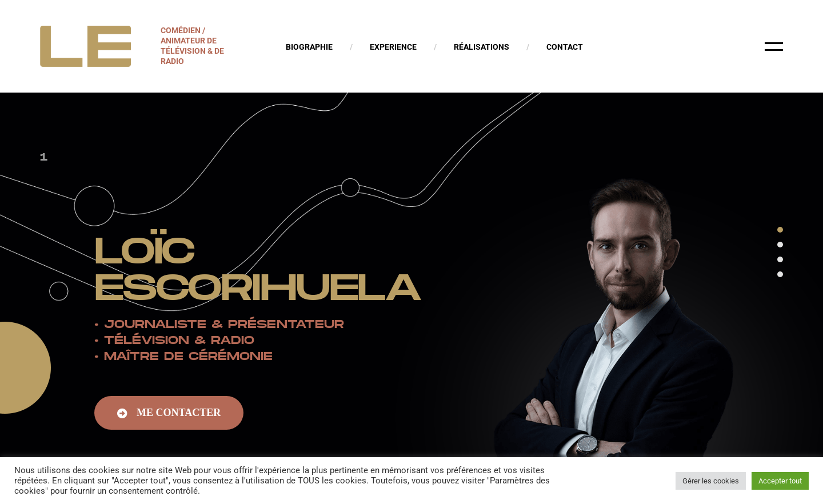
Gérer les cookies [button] (711, 481)
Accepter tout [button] (780, 481)
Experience (393, 47)
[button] (169, 415)
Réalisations (482, 47)
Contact (565, 47)
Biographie (309, 47)
